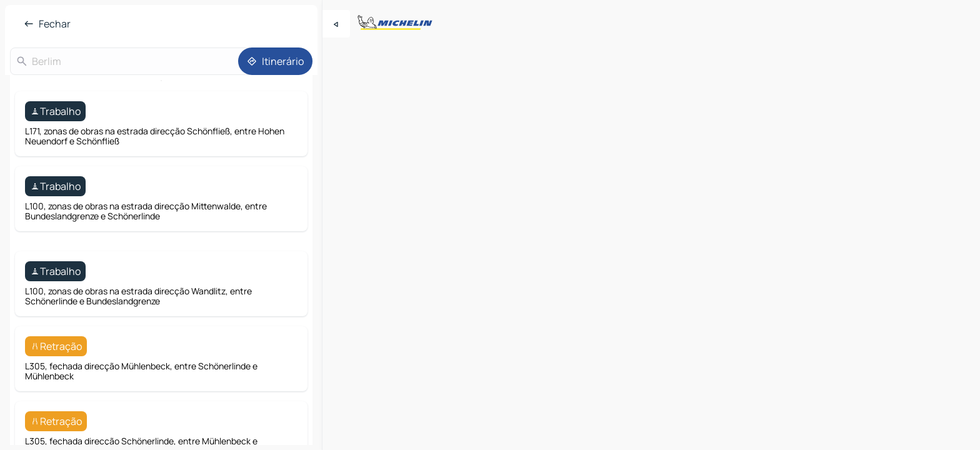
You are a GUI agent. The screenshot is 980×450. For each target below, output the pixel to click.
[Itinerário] (275, 61)
